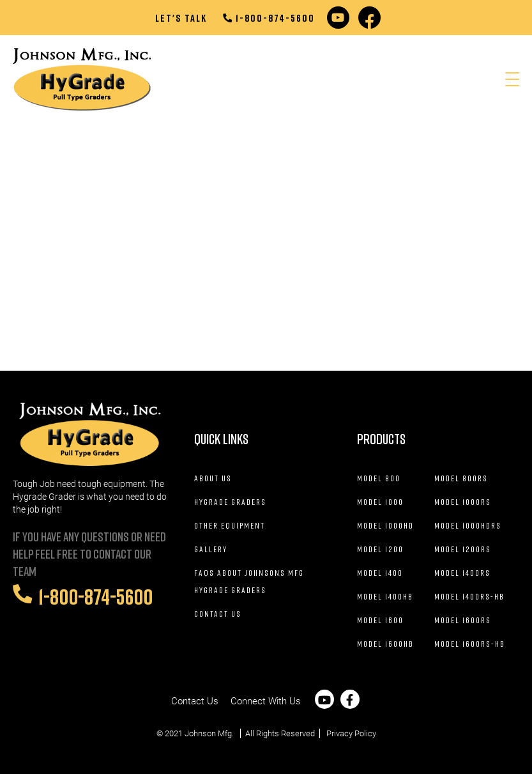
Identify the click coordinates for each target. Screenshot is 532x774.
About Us (213, 478)
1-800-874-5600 (269, 18)
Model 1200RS (463, 549)
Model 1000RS (463, 502)
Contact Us (218, 614)
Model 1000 (380, 502)
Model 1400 (380, 573)
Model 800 (379, 478)
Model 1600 (380, 620)
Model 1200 (380, 549)
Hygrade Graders (230, 502)
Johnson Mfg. (209, 733)
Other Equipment (230, 525)
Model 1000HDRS (468, 525)
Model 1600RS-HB (470, 644)
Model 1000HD (385, 525)
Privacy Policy (351, 733)
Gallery (211, 549)
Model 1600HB (385, 644)
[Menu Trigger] (513, 80)
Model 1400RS (462, 573)
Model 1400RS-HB (469, 596)
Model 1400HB (385, 596)
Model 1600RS (463, 620)
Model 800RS (461, 478)
